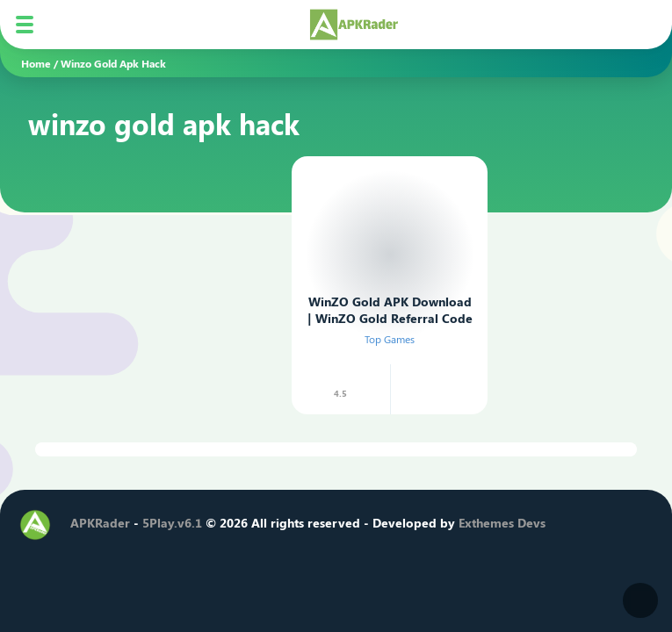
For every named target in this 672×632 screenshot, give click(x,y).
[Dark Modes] (640, 600)
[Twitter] (113, 554)
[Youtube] (173, 554)
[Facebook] (83, 554)
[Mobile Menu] (25, 25)
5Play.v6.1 (172, 523)
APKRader (100, 523)
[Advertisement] (153, 259)
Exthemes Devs (502, 523)
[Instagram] (143, 554)
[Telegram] (203, 554)
